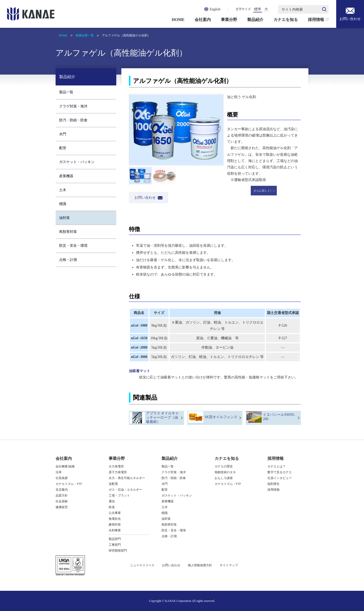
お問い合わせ (350, 14)
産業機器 (66, 176)
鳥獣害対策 (68, 232)
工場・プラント (119, 495)
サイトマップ (229, 565)
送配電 (113, 484)
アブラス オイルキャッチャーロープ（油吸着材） (163, 417)
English (215, 9)
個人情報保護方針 (200, 565)
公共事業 (115, 513)
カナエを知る (286, 20)
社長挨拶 (62, 478)
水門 (63, 134)
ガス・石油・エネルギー (125, 490)
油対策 (64, 218)
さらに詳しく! (262, 191)
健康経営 (62, 507)
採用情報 (316, 20)
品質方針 (62, 495)
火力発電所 (116, 466)
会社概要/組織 (65, 466)
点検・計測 (68, 260)
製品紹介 (255, 20)
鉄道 (112, 507)
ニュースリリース (142, 565)
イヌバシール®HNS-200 (279, 417)
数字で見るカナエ (280, 472)
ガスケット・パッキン (77, 162)
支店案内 (62, 490)
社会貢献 (62, 501)
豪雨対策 (115, 525)
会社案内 (203, 20)
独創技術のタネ (225, 472)
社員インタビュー (280, 478)
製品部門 (115, 539)
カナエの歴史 (224, 466)
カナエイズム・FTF (69, 484)
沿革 (59, 472)
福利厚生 (274, 484)
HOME (178, 20)
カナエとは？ (277, 466)
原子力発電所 (118, 472)
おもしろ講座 (224, 478)
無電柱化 (115, 519)
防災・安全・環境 (73, 246)
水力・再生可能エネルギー (127, 478)
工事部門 (115, 545)
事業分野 (229, 20)
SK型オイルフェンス (221, 417)
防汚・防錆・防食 (73, 120)
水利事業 (115, 530)
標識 (63, 204)
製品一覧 (66, 92)
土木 (63, 190)
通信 (112, 501)
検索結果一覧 (85, 35)
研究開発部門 (118, 551)
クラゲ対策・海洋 (73, 106)
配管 (63, 148)
